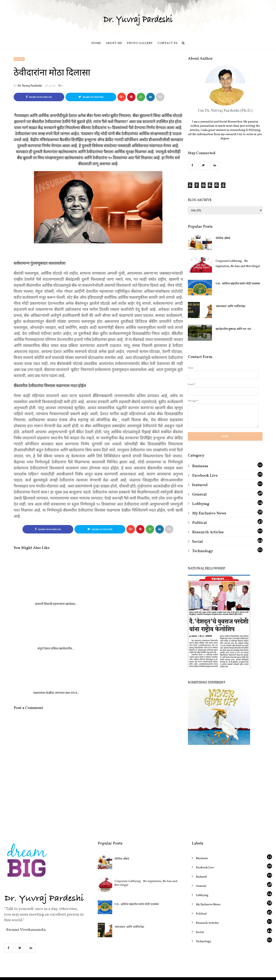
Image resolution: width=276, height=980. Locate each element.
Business (200, 466)
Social (19, 59)
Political (199, 523)
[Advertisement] (225, 785)
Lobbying (201, 504)
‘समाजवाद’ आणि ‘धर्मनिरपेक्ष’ (231, 306)
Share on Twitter (91, 97)
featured (200, 485)
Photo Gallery (140, 43)
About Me (114, 43)
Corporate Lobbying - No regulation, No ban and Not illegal (238, 264)
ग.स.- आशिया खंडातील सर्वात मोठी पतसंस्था (238, 284)
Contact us (168, 43)
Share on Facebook (39, 97)
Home (96, 43)
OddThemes (153, 973)
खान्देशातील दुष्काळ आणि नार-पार (233, 329)
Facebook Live (205, 476)
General (199, 495)
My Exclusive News (209, 513)
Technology (203, 551)
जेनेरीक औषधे (223, 238)
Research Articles (208, 532)
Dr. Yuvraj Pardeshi (30, 86)
